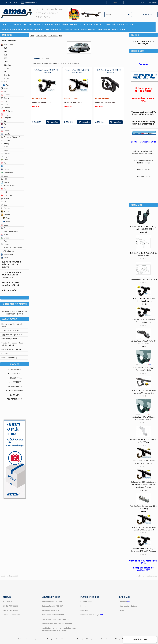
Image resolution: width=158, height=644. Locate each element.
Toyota (5, 244)
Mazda (5, 182)
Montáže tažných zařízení (11, 349)
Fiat (4, 124)
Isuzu (4, 147)
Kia (3, 163)
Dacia (4, 104)
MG (3, 189)
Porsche (5, 211)
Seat (4, 225)
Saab (6, 221)
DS (3, 121)
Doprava (5, 353)
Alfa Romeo (7, 45)
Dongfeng (6, 118)
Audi (4, 82)
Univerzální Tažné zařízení (13, 248)
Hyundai (5, 134)
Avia (6, 85)
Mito (6, 72)
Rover (7, 218)
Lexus (5, 176)
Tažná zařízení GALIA (51, 610)
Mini (4, 192)
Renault (5, 215)
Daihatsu (8, 111)
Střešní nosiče (9, 290)
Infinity (5, 143)
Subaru (5, 228)
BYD (4, 91)
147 (5, 51)
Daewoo (5, 108)
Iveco (4, 150)
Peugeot (6, 208)
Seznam (46, 59)
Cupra (5, 98)
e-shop (139, 576)
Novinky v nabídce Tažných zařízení (57, 624)
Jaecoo (5, 153)
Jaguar (5, 156)
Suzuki (5, 235)
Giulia (6, 61)
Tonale (7, 78)
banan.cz (153, 576)
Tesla (4, 241)
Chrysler (5, 140)
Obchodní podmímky (9, 357)
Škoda (5, 238)
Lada (4, 166)
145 (5, 48)
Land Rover (7, 173)
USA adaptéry (8, 251)
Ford (4, 127)
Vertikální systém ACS (10, 339)
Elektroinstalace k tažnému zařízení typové (11, 264)
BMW (4, 88)
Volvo (4, 258)
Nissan (5, 198)
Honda (5, 131)
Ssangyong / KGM (9, 231)
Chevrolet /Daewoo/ (10, 137)
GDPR (122, 610)
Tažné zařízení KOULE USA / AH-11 (143, 280)
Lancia (5, 169)
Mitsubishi (6, 195)
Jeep (4, 160)
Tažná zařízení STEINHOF (52, 606)
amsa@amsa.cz (31, 3)
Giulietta (7, 65)
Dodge (5, 114)
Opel (4, 205)
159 (5, 58)
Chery (4, 101)
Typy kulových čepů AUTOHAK (13, 334)
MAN (4, 179)
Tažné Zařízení (9, 41)
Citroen (5, 95)
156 (5, 55)
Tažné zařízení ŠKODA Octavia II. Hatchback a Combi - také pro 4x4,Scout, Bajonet (143, 484)
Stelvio (7, 75)
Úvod (32, 35)
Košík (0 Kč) (148, 14)
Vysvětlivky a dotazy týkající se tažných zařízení (13, 344)
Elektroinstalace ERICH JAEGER (55, 619)
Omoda (5, 202)
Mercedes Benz (8, 186)
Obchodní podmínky (128, 606)
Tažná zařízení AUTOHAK (11, 330)
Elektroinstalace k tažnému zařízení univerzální (11, 275)
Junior (7, 68)
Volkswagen (7, 254)
